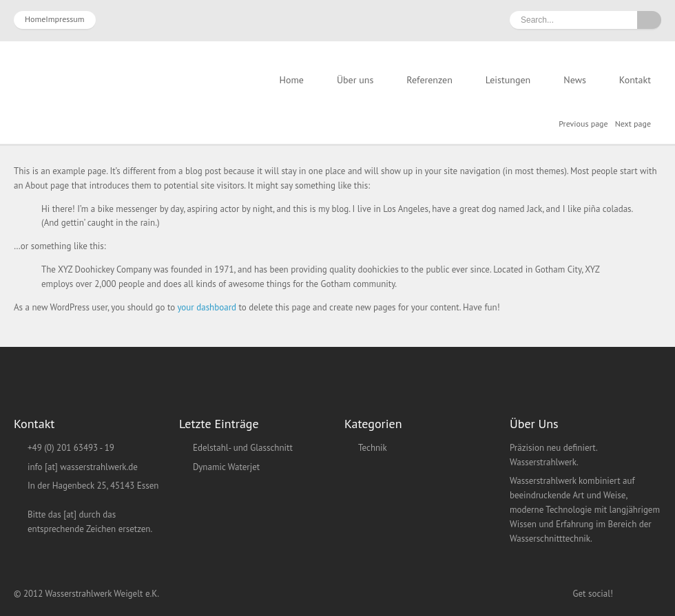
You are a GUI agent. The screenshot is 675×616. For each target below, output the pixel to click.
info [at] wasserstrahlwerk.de (83, 467)
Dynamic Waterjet (226, 467)
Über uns (355, 80)
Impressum (65, 19)
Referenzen (429, 80)
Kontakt (635, 80)
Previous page (583, 124)
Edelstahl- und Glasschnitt (243, 448)
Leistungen (508, 80)
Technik (373, 448)
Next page (633, 124)
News (575, 80)
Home (35, 19)
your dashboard (207, 307)
